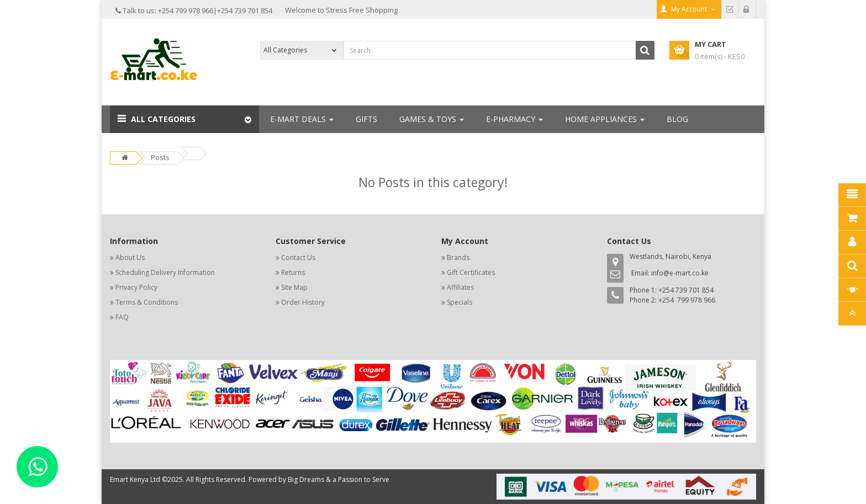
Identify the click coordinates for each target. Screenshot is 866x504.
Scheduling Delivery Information (165, 272)
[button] (184, 119)
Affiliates (460, 287)
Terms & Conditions (147, 302)
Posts (160, 157)
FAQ (122, 317)
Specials (460, 302)
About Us (130, 258)
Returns (293, 272)
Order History (303, 302)
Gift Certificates (471, 272)
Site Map (294, 287)
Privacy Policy (136, 287)
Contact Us (298, 258)
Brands (458, 258)
